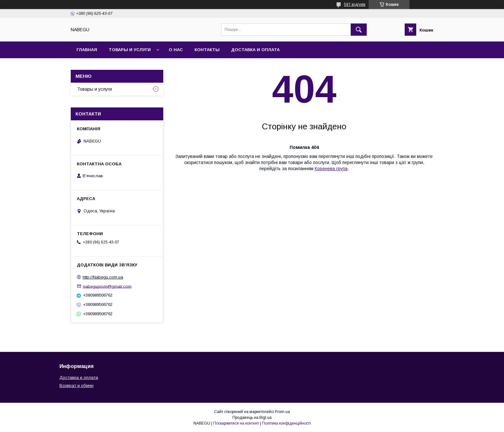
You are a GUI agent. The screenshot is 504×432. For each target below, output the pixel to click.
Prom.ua (282, 412)
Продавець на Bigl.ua (252, 418)
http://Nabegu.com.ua (103, 277)
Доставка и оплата (255, 50)
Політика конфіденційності (286, 423)
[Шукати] (359, 30)
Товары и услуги (130, 50)
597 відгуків (355, 5)
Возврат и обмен (76, 386)
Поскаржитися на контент (236, 423)
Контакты (207, 50)
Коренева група (331, 169)
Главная (87, 50)
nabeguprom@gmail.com (107, 286)
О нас (176, 50)
